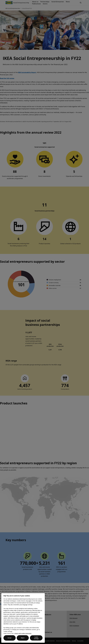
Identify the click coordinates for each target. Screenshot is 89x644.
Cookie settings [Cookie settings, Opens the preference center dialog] (36, 638)
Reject (23, 638)
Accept (10, 638)
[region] (23, 618)
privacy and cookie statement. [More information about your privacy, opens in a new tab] (23, 633)
